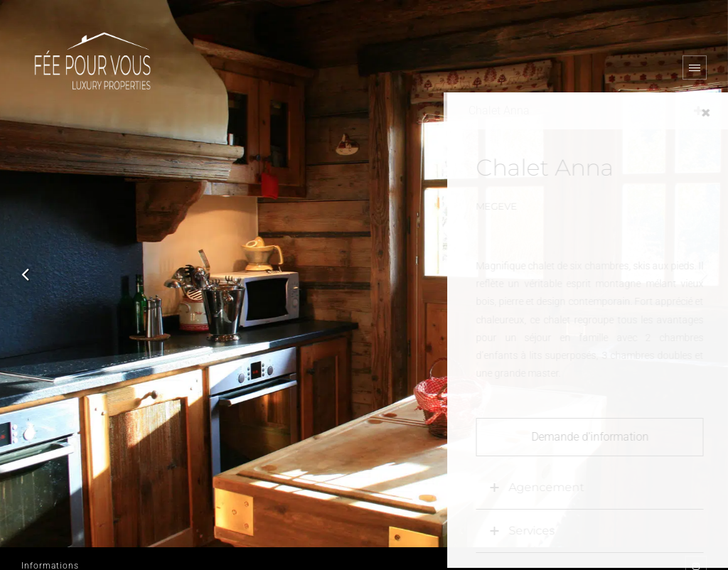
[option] (364, 274)
